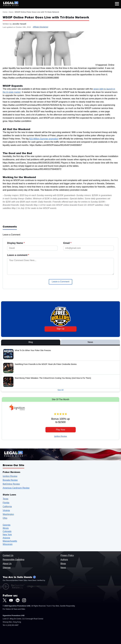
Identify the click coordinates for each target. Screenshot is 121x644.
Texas (6, 499)
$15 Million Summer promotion (44, 139)
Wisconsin (8, 544)
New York (7, 535)
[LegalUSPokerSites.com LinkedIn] (18, 600)
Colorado (7, 531)
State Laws (9, 495)
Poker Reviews (11, 472)
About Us (7, 564)
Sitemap (7, 568)
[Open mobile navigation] (117, 4)
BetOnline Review (11, 484)
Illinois (6, 528)
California (7, 507)
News (11, 12)
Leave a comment (18, 255)
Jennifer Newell (19, 24)
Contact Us (8, 555)
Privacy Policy (67, 555)
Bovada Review (10, 480)
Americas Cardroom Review (16, 488)
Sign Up (61, 329)
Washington (8, 514)
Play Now (60, 430)
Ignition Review (60, 436)
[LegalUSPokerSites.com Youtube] (11, 600)
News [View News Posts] (90, 342)
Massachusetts (10, 541)
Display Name (16, 243)
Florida (6, 503)
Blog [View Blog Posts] (31, 342)
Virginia (6, 510)
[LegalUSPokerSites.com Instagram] (24, 600)
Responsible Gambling (14, 560)
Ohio (5, 518)
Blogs (63, 564)
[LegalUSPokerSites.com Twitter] (5, 600)
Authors (64, 560)
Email (67, 243)
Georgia (7, 525)
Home (5, 12)
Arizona (6, 538)
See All (60, 390)
